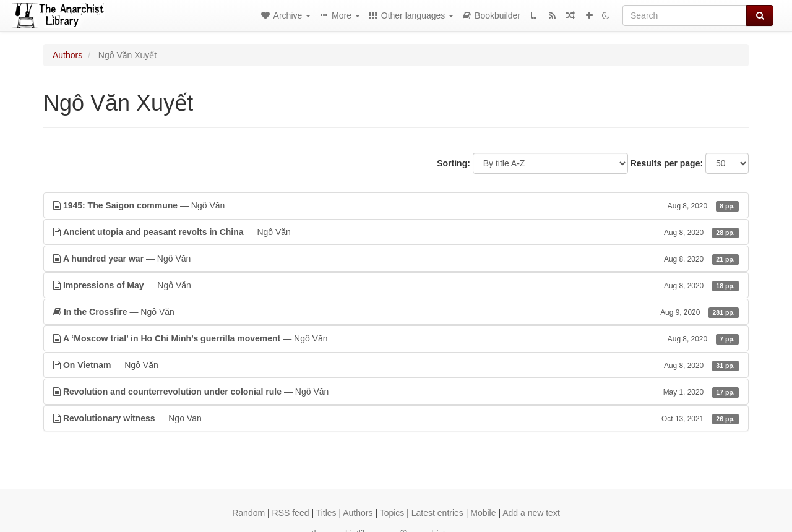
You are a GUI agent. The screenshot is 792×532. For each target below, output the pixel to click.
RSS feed (291, 513)
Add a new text (531, 513)
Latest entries (437, 513)
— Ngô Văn (396, 205)
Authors (67, 55)
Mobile (483, 513)
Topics (392, 513)
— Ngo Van (396, 418)
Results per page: (667, 163)
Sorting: (454, 163)
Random (248, 513)
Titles (326, 513)
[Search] (685, 15)
